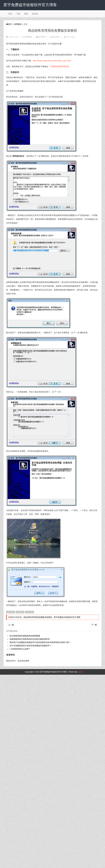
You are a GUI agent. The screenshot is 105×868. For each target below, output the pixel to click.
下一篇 (94, 625)
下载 (18, 14)
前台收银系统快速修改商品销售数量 (25, 636)
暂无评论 (56, 37)
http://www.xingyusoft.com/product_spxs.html (52, 61)
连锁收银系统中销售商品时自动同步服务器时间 (30, 639)
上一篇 (11, 625)
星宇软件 (42, 37)
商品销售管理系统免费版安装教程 (38, 617)
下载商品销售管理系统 (60, 66)
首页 (10, 14)
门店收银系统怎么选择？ (20, 649)
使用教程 (18, 24)
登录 (27, 661)
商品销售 (11, 612)
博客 (26, 14)
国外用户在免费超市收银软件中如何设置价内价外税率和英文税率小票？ (40, 642)
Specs (80, 672)
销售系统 (30, 612)
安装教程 (20, 612)
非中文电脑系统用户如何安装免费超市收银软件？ (31, 646)
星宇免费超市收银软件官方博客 (67, 617)
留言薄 (35, 14)
